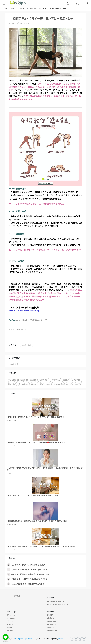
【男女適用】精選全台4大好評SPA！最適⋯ (27, 565)
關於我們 (66, 380)
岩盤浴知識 (12, 384)
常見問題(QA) (51, 624)
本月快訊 (69, 384)
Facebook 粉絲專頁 (13, 596)
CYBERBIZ (62, 639)
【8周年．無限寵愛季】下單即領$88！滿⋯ (27, 569)
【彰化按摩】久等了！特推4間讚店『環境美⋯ (28, 579)
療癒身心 (34, 384)
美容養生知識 (26, 345)
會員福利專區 (51, 621)
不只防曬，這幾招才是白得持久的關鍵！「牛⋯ (29, 574)
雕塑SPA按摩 (45, 384)
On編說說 (14, 364)
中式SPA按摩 (43, 380)
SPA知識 (20, 380)
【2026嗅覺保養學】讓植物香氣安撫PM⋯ (26, 584)
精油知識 (11, 380)
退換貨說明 (51, 618)
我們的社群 (10, 627)
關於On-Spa (11, 615)
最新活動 (79, 384)
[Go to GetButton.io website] (6, 642)
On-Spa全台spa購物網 (24, 639)
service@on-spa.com (57, 601)
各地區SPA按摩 (58, 384)
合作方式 (10, 621)
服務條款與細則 (52, 631)
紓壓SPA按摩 (55, 380)
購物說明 (50, 615)
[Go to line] (6, 637)
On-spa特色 (11, 618)
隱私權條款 (51, 627)
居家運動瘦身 (24, 384)
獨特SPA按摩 (77, 380)
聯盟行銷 (10, 631)
